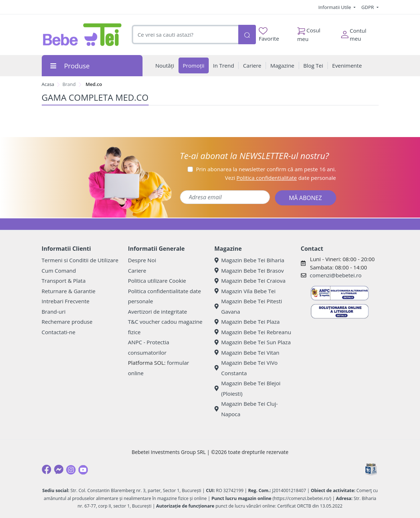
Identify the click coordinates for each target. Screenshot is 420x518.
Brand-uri (54, 312)
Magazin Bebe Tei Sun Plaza (253, 342)
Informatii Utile (335, 7)
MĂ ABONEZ (306, 198)
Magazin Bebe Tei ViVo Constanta (246, 368)
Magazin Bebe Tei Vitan (247, 353)
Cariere (137, 271)
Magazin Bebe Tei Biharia (249, 260)
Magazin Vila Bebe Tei (245, 291)
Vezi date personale (281, 178)
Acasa (48, 84)
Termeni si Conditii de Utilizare (80, 260)
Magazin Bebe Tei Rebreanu (253, 332)
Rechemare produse (67, 322)
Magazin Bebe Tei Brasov (249, 271)
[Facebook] (46, 469)
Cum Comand (59, 271)
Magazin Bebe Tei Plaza (247, 322)
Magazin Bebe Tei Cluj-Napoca (246, 409)
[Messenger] (59, 469)
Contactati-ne (59, 332)
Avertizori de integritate (158, 312)
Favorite (269, 35)
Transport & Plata (64, 281)
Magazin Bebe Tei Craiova (250, 281)
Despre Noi (142, 260)
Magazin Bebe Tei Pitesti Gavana (248, 306)
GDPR (368, 7)
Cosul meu (309, 33)
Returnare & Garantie (69, 291)
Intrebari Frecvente (66, 301)
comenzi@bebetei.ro (336, 275)
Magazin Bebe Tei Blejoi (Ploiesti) (248, 388)
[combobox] (185, 35)
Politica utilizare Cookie (157, 281)
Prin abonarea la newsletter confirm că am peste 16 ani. (266, 169)
